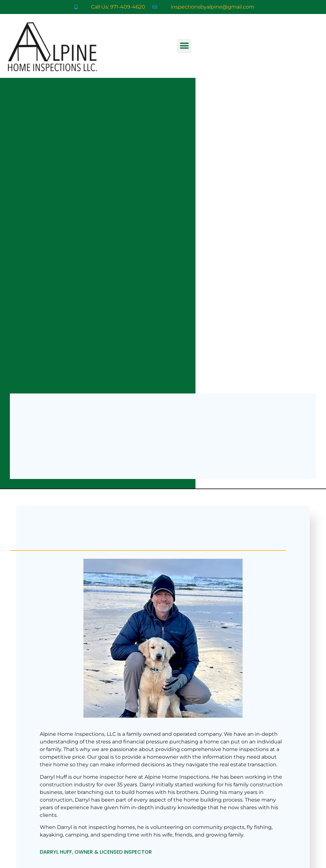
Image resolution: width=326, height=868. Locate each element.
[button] (184, 46)
